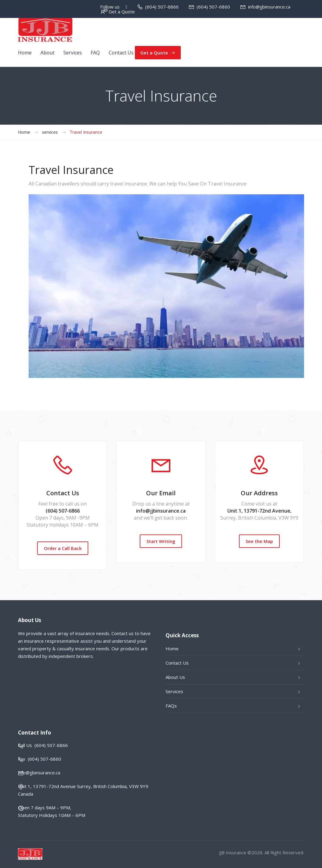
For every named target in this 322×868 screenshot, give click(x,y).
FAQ (95, 53)
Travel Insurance (86, 132)
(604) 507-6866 (162, 7)
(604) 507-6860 (213, 7)
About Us (175, 677)
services (50, 132)
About (47, 53)
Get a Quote (122, 12)
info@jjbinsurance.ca (269, 7)
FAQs (171, 706)
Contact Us (121, 53)
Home (25, 53)
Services (73, 53)
